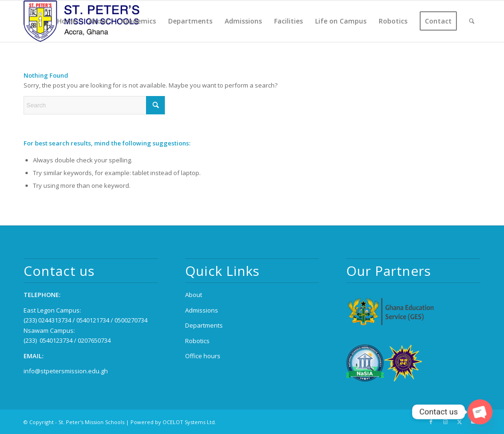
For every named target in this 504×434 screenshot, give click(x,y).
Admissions (202, 310)
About (194, 295)
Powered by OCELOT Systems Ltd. (173, 422)
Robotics (197, 341)
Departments (204, 325)
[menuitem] (67, 21)
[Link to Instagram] (445, 422)
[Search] (472, 21)
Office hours (203, 356)
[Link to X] (459, 422)
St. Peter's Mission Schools (91, 422)
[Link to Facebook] (431, 422)
